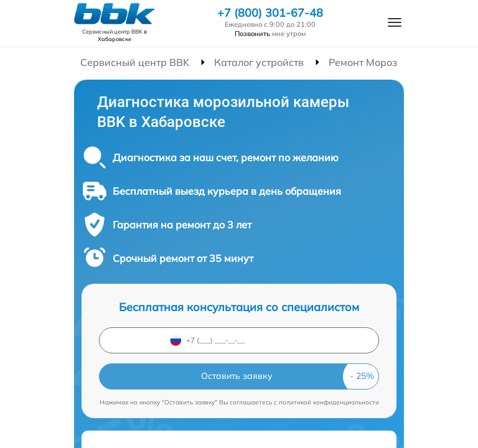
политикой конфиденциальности (329, 402)
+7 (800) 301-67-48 (270, 13)
